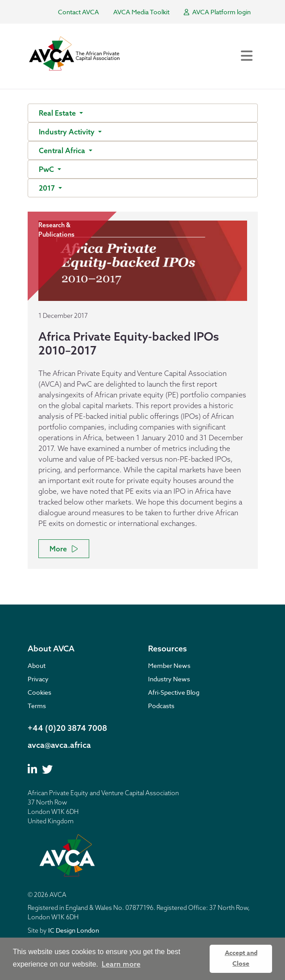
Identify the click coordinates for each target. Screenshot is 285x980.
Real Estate (58, 113)
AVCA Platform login (217, 12)
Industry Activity (68, 132)
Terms (37, 706)
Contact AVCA (78, 12)
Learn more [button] (121, 964)
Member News (169, 665)
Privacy (38, 679)
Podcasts (161, 706)
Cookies (39, 692)
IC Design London (74, 930)
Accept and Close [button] (241, 958)
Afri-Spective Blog (174, 692)
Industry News (169, 679)
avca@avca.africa (59, 745)
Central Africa (63, 150)
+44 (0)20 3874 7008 (67, 728)
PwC (47, 169)
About (37, 665)
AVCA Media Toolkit (141, 12)
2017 (48, 188)
